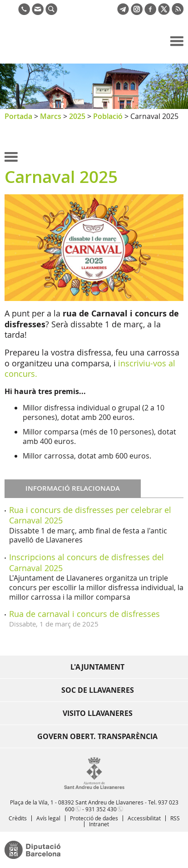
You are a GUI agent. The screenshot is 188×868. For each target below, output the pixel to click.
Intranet (99, 824)
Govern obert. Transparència (97, 736)
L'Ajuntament (97, 667)
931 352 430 (101, 809)
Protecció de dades (94, 818)
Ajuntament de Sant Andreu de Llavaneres (48, 47)
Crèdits (18, 818)
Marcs (51, 116)
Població (108, 116)
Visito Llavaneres (98, 713)
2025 (77, 116)
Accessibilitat (144, 818)
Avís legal (48, 818)
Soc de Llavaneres (98, 690)
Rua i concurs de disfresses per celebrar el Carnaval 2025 (90, 515)
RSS (175, 818)
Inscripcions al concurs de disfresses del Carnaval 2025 (87, 562)
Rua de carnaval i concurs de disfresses (84, 614)
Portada (18, 116)
